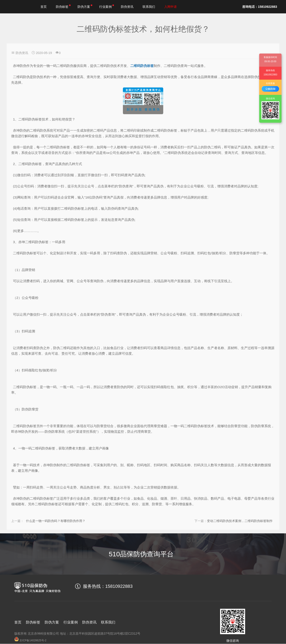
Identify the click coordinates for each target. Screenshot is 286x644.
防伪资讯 (127, 7)
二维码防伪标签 (142, 66)
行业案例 (107, 6)
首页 (44, 7)
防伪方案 (85, 6)
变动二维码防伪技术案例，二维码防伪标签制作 (233, 521)
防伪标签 (63, 6)
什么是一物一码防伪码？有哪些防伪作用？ (62, 521)
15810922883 (119, 586)
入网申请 (170, 7)
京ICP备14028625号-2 (30, 640)
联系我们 (149, 7)
